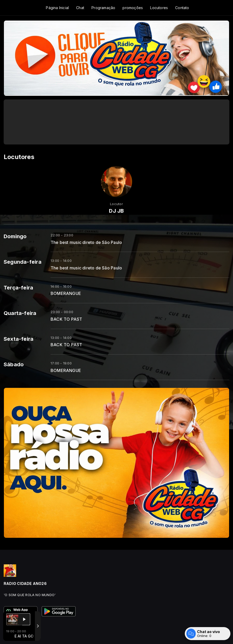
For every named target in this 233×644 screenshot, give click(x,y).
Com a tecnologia (22, 634)
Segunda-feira (23, 262)
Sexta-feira (19, 339)
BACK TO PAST (66, 319)
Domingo (15, 236)
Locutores (159, 8)
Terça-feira (18, 288)
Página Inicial (57, 8)
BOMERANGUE (66, 293)
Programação (103, 8)
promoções (133, 8)
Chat (80, 8)
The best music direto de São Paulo (86, 242)
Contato (182, 8)
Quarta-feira (20, 313)
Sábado (14, 364)
